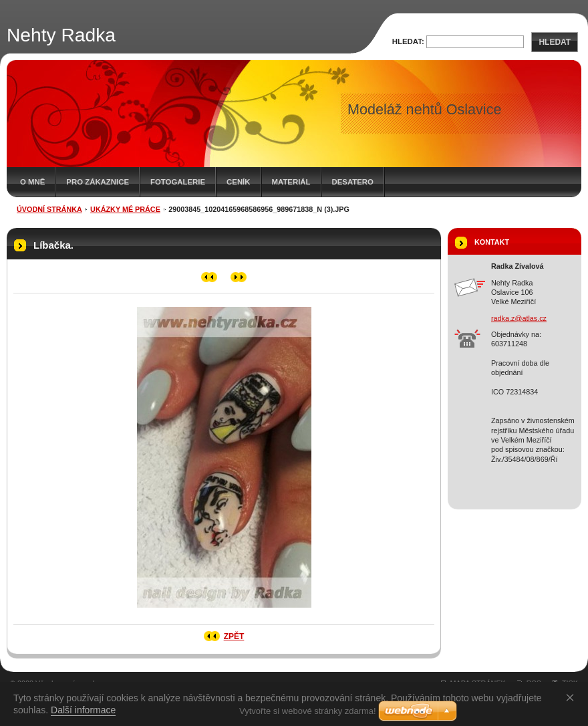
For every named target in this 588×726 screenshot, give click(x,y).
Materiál (291, 182)
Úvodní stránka (49, 209)
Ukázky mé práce (125, 209)
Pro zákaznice (98, 182)
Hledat (555, 42)
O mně (32, 182)
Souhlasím (573, 697)
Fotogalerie (178, 182)
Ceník (238, 182)
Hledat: (408, 41)
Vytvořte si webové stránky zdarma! (308, 711)
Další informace (83, 710)
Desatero (353, 182)
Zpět (234, 636)
